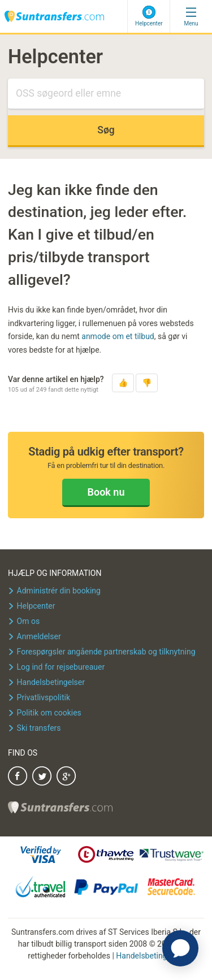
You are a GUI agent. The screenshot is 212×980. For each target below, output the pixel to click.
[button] (123, 383)
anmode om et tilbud (118, 336)
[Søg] (106, 94)
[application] (180, 948)
